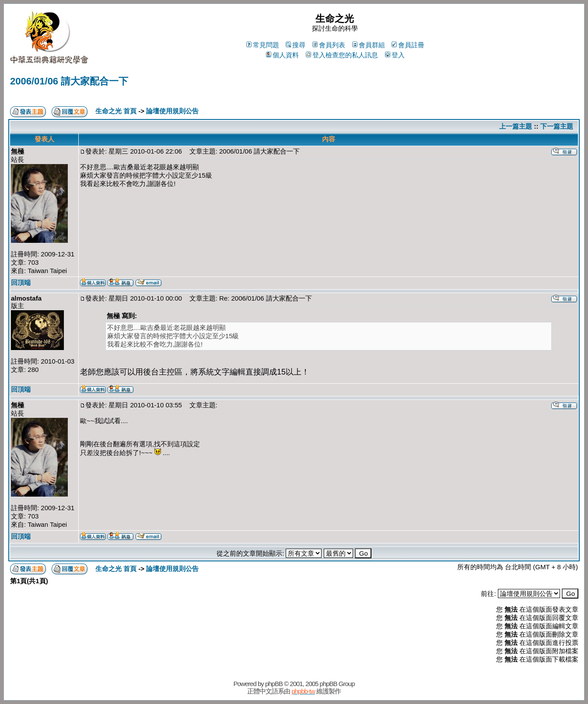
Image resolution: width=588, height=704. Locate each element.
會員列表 (329, 45)
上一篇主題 (516, 126)
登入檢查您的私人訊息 (342, 55)
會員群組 (369, 45)
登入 (395, 55)
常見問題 (263, 45)
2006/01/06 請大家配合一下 (69, 81)
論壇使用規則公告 (172, 111)
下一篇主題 (557, 126)
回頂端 (21, 282)
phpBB (274, 684)
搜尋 (296, 45)
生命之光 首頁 (116, 111)
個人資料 (282, 55)
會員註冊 (408, 45)
